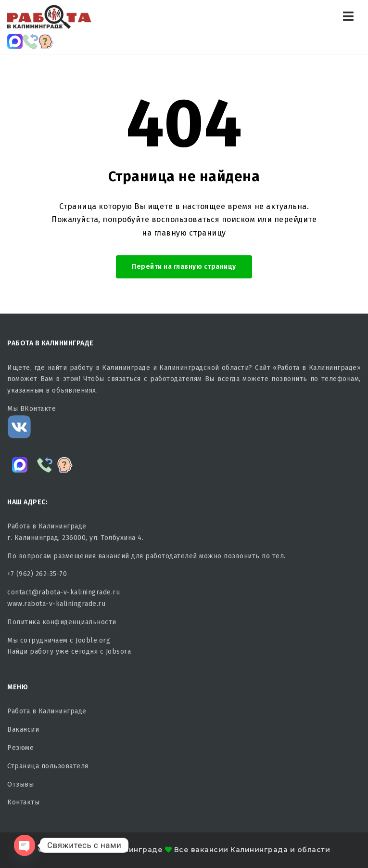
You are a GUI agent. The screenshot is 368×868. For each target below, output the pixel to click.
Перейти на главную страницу (184, 267)
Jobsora (119, 651)
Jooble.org (93, 640)
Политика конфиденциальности (62, 622)
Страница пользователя (48, 766)
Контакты (23, 802)
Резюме (20, 748)
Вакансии (23, 730)
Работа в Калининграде (47, 711)
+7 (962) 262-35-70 (37, 574)
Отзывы (20, 784)
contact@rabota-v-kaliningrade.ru (63, 592)
